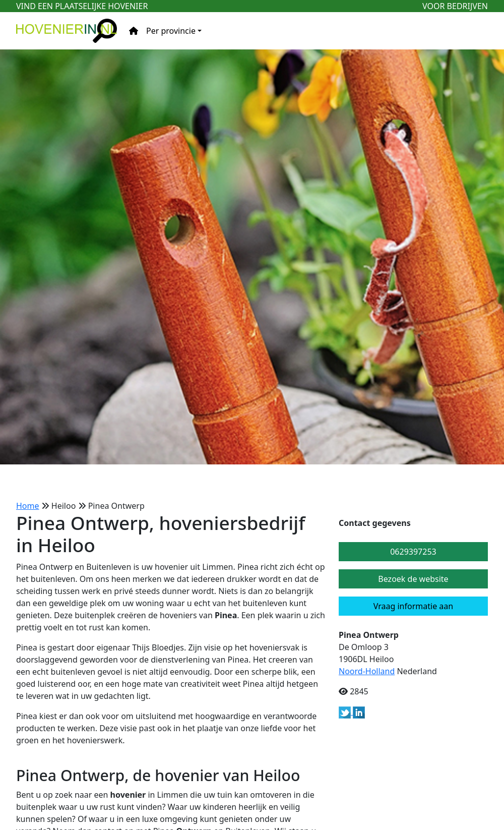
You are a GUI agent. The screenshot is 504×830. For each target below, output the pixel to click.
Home (28, 506)
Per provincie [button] (171, 31)
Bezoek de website (413, 579)
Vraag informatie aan (413, 606)
